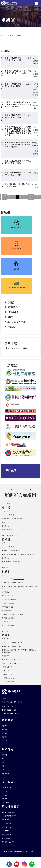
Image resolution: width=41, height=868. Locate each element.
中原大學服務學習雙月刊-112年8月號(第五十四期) (18, 87)
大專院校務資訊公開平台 (9, 814)
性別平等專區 (6, 840)
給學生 (36, 60)
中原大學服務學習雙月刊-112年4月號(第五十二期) (18, 164)
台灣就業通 (5, 822)
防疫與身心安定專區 (8, 844)
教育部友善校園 (7, 836)
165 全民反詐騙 (6, 829)
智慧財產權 (5, 833)
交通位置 (4, 735)
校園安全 (35, 110)
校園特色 (4, 743)
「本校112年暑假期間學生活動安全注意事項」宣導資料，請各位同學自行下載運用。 (18, 106)
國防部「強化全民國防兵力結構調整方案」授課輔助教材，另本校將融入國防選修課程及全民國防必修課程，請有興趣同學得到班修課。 (18, 133)
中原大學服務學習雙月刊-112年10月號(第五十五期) (18, 61)
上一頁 (31, 199)
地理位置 (4, 731)
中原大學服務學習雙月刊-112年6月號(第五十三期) (18, 118)
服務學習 (35, 66)
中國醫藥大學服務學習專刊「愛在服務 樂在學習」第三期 (18, 74)
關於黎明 (4, 728)
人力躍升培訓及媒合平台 (9, 818)
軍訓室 (11, 38)
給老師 (36, 63)
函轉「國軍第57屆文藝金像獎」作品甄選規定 (18, 187)
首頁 (3, 38)
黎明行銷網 (5, 775)
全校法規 (4, 793)
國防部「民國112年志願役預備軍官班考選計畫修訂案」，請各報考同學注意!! (18, 147)
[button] (37, 3)
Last (37, 199)
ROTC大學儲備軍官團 (35, 148)
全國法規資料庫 (7, 825)
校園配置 (4, 739)
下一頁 (4, 199)
